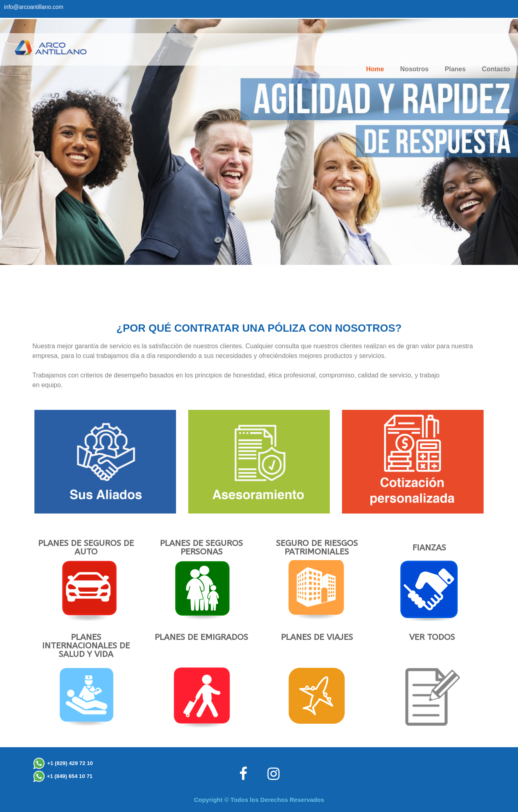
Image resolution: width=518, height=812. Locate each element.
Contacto (496, 69)
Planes (455, 69)
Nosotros (414, 69)
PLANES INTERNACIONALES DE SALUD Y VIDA (86, 646)
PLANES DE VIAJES (317, 637)
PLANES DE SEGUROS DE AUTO (86, 548)
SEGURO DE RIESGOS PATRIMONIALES (317, 548)
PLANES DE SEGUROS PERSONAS (201, 548)
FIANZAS (429, 548)
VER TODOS (432, 637)
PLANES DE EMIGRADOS (201, 637)
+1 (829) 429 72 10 (70, 763)
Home (375, 69)
